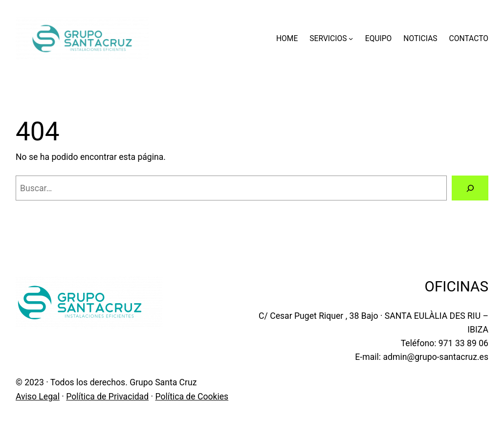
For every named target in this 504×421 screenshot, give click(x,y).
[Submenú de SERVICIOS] (351, 38)
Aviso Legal (38, 397)
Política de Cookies (192, 397)
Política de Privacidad (107, 397)
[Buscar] (470, 188)
